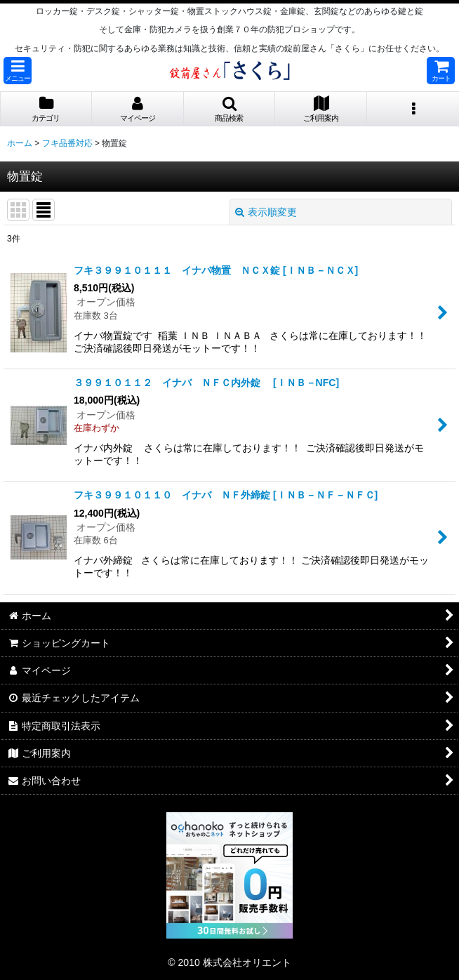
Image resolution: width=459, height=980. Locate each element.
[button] (18, 71)
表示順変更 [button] (266, 212)
